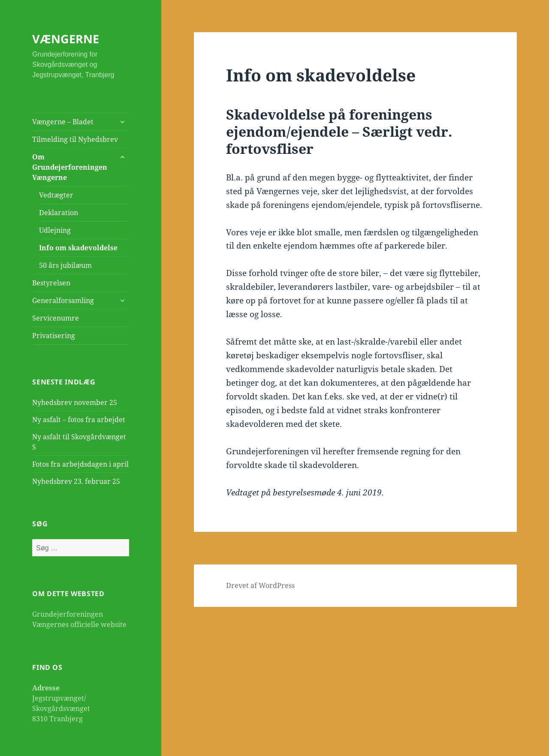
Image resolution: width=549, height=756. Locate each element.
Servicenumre (56, 318)
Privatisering (54, 336)
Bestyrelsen (51, 283)
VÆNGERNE (66, 39)
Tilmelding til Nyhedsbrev (75, 139)
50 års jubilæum (65, 265)
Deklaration (59, 213)
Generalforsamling (63, 300)
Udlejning (55, 230)
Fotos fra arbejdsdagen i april (80, 464)
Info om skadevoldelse (78, 248)
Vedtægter (56, 195)
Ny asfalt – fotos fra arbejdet (79, 420)
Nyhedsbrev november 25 (75, 402)
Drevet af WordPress (260, 585)
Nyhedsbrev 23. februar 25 (76, 481)
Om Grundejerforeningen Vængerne (70, 167)
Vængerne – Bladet (63, 122)
